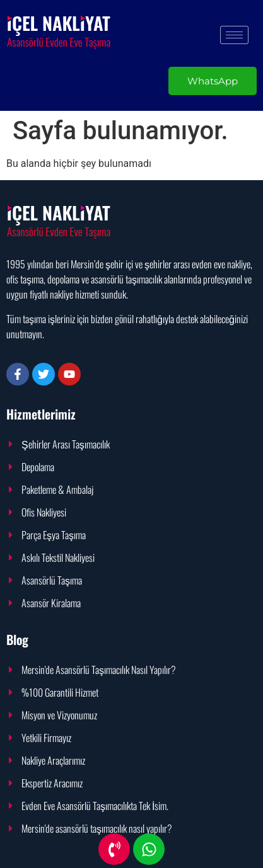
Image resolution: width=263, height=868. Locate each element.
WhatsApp (213, 81)
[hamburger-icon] (234, 35)
